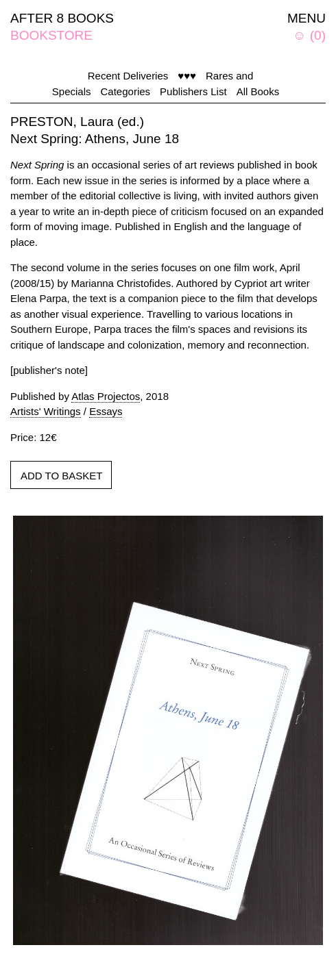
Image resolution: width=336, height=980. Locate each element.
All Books (258, 91)
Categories (126, 91)
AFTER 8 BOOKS (62, 18)
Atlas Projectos (106, 396)
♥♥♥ (187, 76)
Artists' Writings (46, 411)
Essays (106, 411)
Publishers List (193, 91)
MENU (307, 18)
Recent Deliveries (128, 76)
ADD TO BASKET (61, 476)
